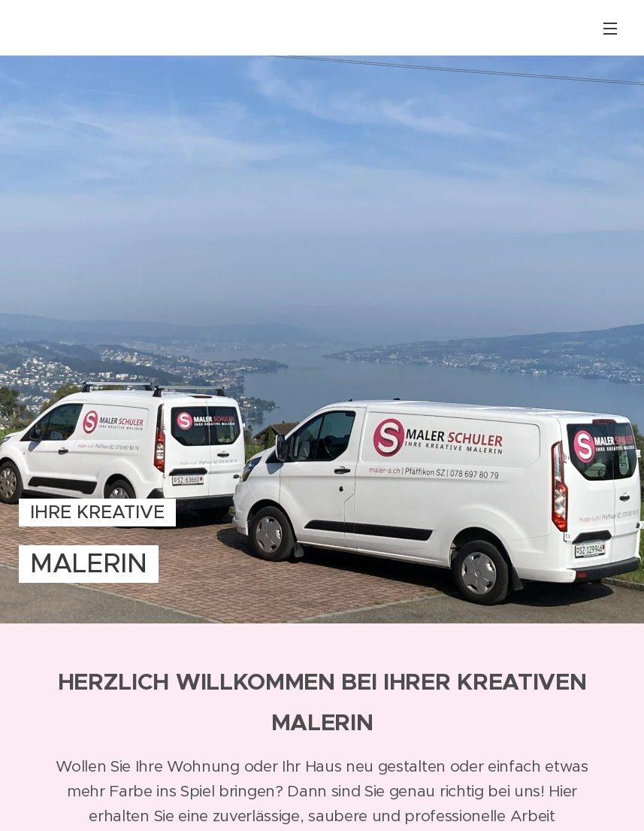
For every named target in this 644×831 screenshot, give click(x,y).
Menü (610, 29)
